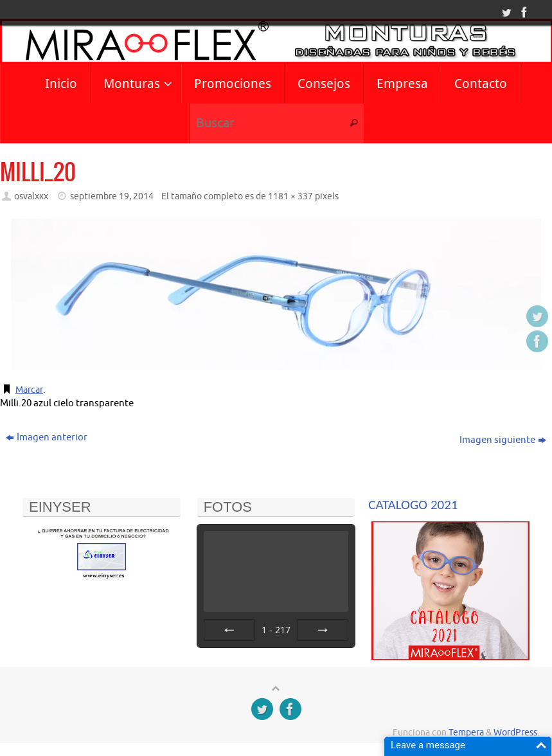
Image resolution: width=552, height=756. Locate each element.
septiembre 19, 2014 (112, 196)
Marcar (31, 390)
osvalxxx (31, 196)
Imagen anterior (47, 437)
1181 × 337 (290, 196)
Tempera (466, 733)
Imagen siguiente (503, 440)
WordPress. (516, 733)
